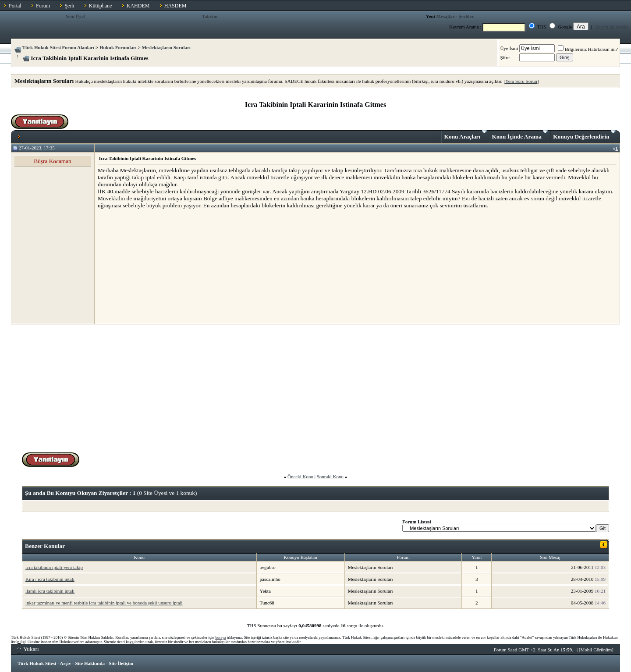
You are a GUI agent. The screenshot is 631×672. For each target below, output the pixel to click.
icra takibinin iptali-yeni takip (54, 567)
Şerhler (466, 16)
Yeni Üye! (75, 16)
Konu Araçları (466, 135)
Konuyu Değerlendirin (584, 135)
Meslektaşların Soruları (166, 47)
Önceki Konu (300, 476)
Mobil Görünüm (596, 650)
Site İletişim (121, 663)
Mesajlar (445, 16)
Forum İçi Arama (612, 27)
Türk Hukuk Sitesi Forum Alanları (58, 47)
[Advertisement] (163, 266)
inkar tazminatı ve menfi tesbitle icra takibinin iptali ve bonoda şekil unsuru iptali (104, 603)
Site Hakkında (90, 663)
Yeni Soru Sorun (521, 81)
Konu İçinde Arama (520, 135)
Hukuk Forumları (118, 47)
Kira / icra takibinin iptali (50, 579)
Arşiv (66, 663)
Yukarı (28, 649)
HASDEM (175, 6)
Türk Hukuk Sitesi (37, 663)
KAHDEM (138, 6)
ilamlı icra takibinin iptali (50, 591)
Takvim (210, 16)
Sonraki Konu (330, 476)
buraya (221, 637)
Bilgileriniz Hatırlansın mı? (588, 49)
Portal (15, 6)
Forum (43, 6)
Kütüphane (101, 6)
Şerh (69, 6)
